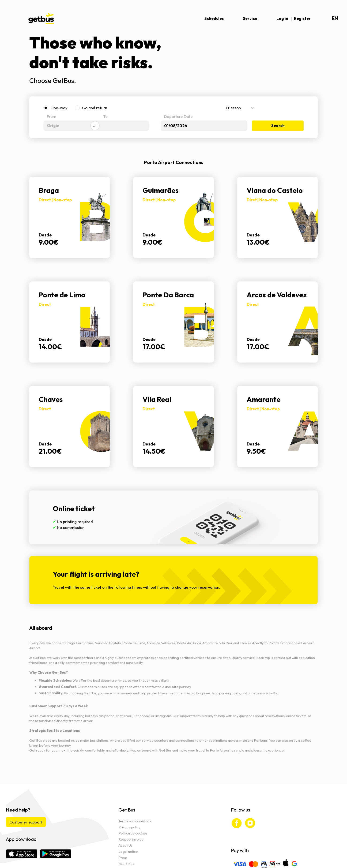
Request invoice (131, 839)
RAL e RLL (127, 864)
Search (278, 126)
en (335, 18)
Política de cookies (133, 833)
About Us (125, 845)
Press (123, 858)
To (105, 117)
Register (302, 18)
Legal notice (128, 851)
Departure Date (178, 117)
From (52, 117)
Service (250, 18)
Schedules (214, 18)
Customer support (26, 822)
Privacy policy (129, 827)
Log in (282, 18)
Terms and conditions (135, 821)
